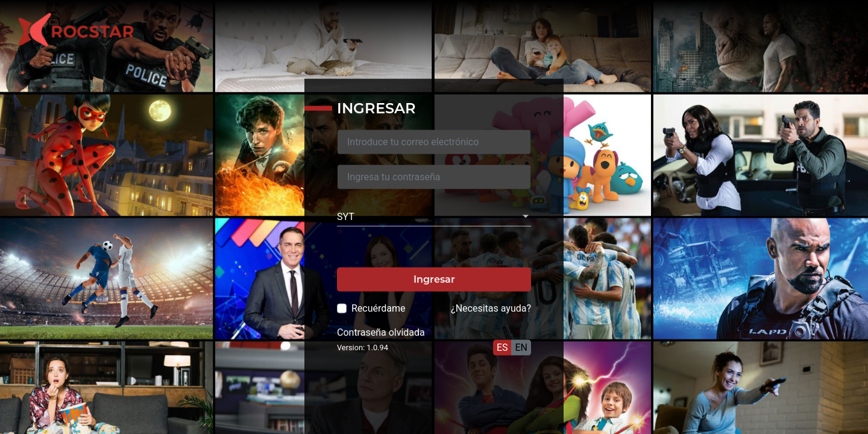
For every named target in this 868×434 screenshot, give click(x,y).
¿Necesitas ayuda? (491, 308)
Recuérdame (379, 308)
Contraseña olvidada (381, 332)
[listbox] (434, 216)
